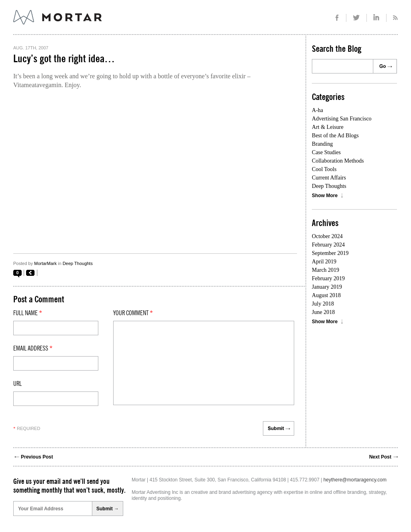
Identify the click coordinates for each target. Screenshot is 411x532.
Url (17, 384)
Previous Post (37, 457)
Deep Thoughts (78, 263)
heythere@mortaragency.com (355, 480)
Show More (325, 196)
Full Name (28, 313)
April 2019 (324, 262)
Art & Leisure (328, 127)
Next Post (380, 457)
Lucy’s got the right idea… (64, 59)
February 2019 (328, 278)
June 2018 (323, 312)
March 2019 (326, 270)
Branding (322, 144)
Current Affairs (329, 178)
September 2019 (330, 253)
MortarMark (45, 263)
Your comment (133, 313)
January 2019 (327, 287)
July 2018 (323, 304)
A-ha (317, 110)
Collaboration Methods (338, 161)
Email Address (33, 349)
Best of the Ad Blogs (335, 136)
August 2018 (326, 295)
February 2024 (328, 245)
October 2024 (327, 236)
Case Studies (326, 152)
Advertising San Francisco (342, 119)
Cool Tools (324, 169)
